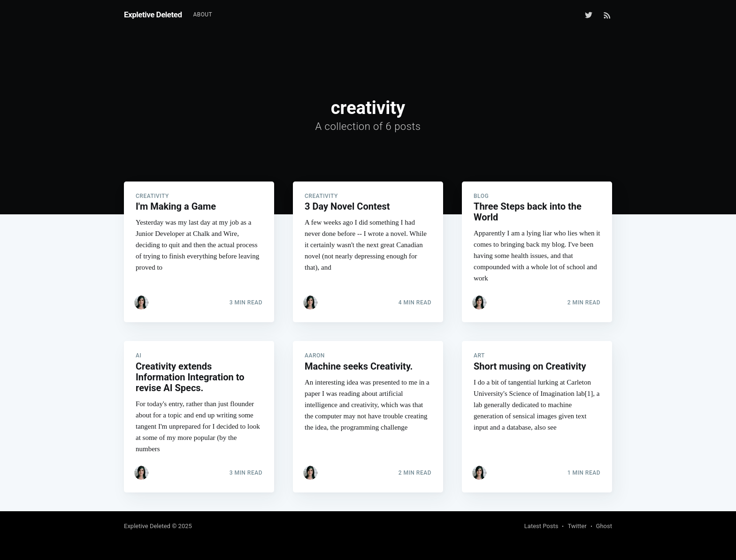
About (203, 15)
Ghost (604, 526)
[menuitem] (203, 15)
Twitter (577, 526)
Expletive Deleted (153, 15)
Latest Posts (541, 526)
